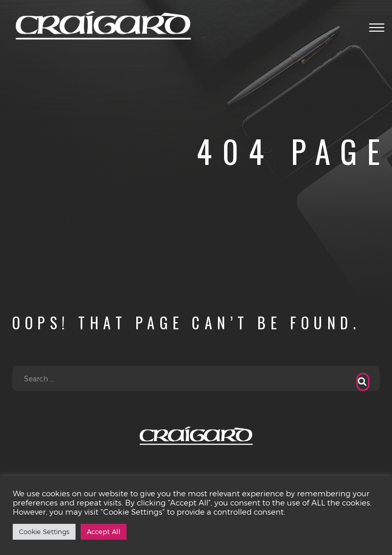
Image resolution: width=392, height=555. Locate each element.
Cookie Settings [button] (44, 532)
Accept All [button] (104, 532)
